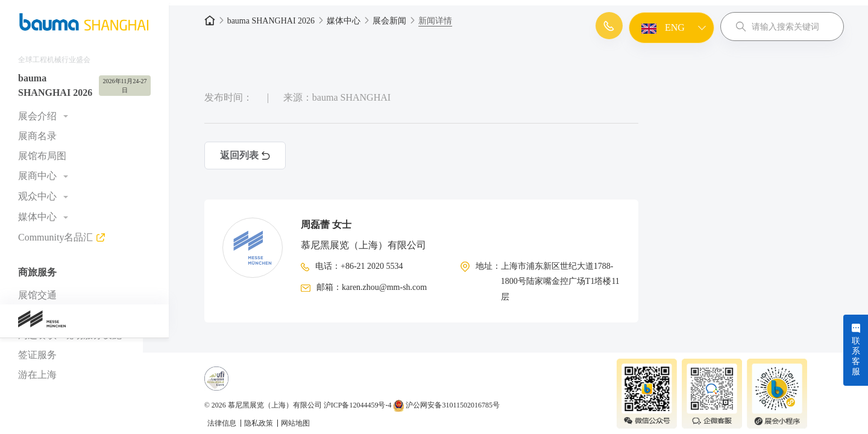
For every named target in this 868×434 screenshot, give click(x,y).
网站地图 (308, 418)
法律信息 (235, 418)
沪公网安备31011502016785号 (460, 400)
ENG (662, 28)
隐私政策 (272, 418)
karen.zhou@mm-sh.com (397, 282)
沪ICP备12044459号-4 (370, 400)
